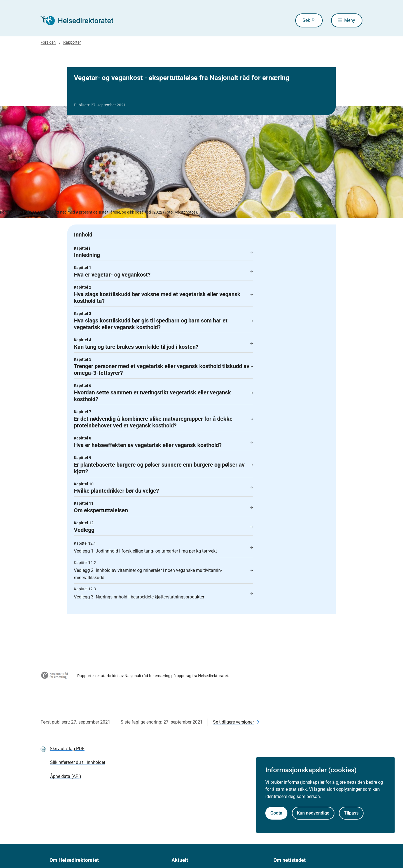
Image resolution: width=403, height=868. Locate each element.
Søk (306, 20)
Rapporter (72, 42)
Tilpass (351, 813)
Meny (350, 20)
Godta (276, 813)
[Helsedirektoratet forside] (81, 20)
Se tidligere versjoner (233, 722)
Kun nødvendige (313, 813)
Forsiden (48, 42)
